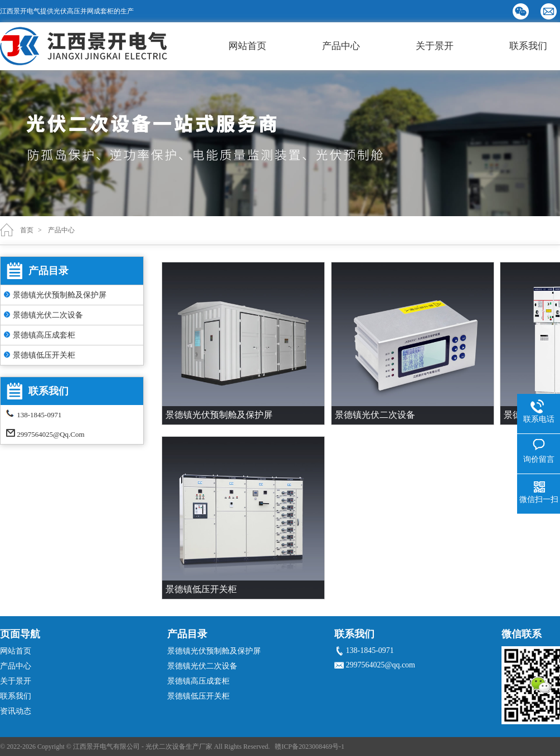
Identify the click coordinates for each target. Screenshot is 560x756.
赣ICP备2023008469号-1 (310, 747)
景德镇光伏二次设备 (48, 315)
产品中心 (341, 46)
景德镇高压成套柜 (44, 335)
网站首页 (247, 46)
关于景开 (435, 46)
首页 (27, 230)
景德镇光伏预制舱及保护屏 (60, 295)
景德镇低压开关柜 (44, 355)
